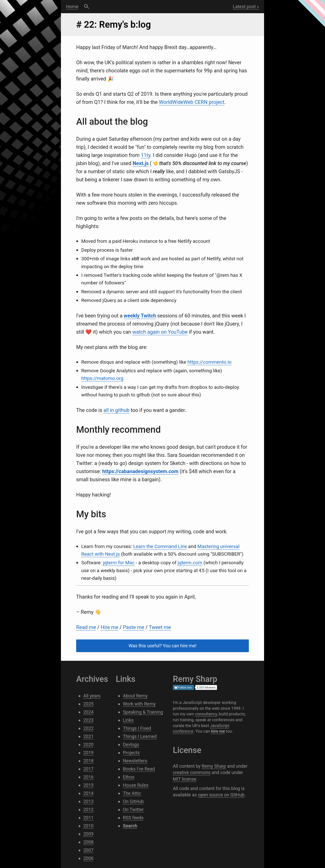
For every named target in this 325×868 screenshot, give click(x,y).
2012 (88, 809)
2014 (88, 793)
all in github (116, 410)
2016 (88, 777)
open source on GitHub (221, 795)
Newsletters (135, 761)
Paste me (134, 627)
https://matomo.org (102, 378)
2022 (88, 728)
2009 (88, 834)
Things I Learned (140, 736)
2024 (88, 712)
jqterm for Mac (119, 563)
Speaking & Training (143, 712)
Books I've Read (139, 769)
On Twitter (133, 809)
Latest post (244, 6)
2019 (88, 753)
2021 (88, 736)
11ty (146, 155)
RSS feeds (133, 818)
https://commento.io (209, 362)
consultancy (206, 714)
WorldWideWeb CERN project (192, 102)
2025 (88, 704)
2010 (88, 826)
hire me (218, 731)
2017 (88, 769)
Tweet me (160, 627)
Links (128, 720)
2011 (88, 818)
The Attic (132, 793)
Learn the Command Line (160, 546)
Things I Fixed (137, 728)
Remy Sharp (214, 766)
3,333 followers (206, 687)
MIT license (185, 779)
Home (72, 6)
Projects (131, 753)
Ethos (129, 777)
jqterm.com (190, 563)
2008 (88, 842)
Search (86, 7)
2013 (88, 801)
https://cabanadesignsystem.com (140, 471)
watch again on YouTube (160, 332)
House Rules (136, 785)
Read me (86, 627)
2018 (88, 761)
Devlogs (131, 744)
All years (92, 696)
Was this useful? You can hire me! (162, 646)
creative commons (192, 772)
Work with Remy (139, 704)
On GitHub (133, 801)
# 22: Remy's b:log (113, 25)
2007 (88, 850)
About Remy (135, 696)
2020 (88, 744)
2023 (88, 720)
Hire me (109, 627)
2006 (88, 858)
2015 (88, 785)
